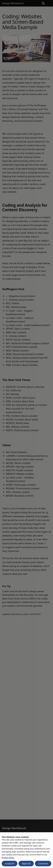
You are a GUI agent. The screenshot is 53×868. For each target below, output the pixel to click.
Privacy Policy (8, 858)
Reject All (26, 864)
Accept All (10, 864)
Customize (43, 864)
